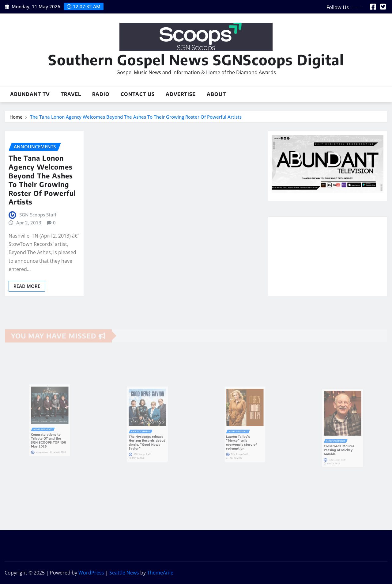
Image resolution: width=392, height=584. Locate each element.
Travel (71, 94)
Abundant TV (30, 94)
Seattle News (124, 573)
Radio (101, 94)
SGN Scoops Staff (38, 215)
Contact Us (138, 94)
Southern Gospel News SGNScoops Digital (196, 60)
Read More (27, 286)
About (216, 94)
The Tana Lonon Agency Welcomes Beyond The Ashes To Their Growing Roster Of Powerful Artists (136, 117)
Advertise (181, 94)
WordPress (91, 573)
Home (16, 117)
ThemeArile (160, 573)
